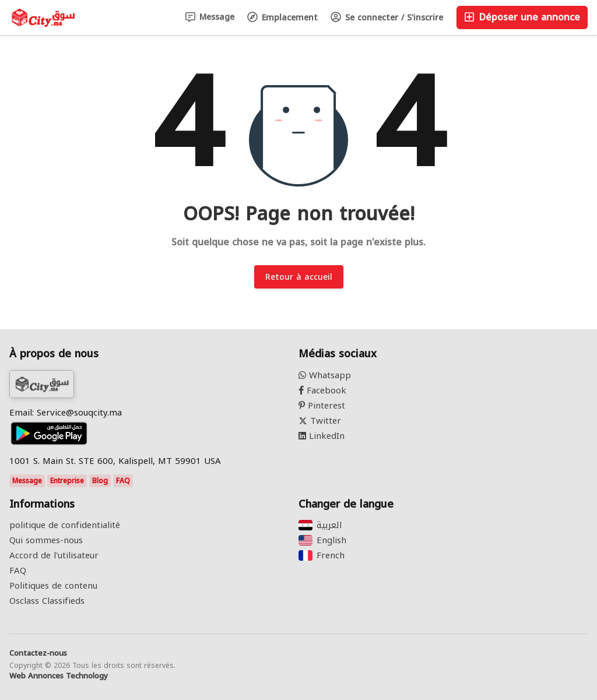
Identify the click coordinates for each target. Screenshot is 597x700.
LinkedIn (322, 436)
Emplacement (282, 18)
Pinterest (322, 406)
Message (210, 17)
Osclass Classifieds (47, 601)
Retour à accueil (299, 277)
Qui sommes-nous (46, 540)
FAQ (123, 481)
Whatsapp (325, 375)
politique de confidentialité (65, 525)
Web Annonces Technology (59, 676)
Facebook (322, 391)
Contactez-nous (38, 653)
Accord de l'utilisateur (54, 555)
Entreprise (67, 481)
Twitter (320, 421)
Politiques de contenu (53, 586)
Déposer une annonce (522, 17)
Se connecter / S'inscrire (387, 18)
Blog (100, 481)
